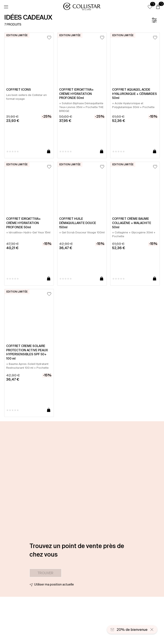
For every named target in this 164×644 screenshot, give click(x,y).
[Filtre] (154, 20)
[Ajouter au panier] (49, 151)
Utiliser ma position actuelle (54, 584)
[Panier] (158, 7)
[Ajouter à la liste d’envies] (49, 38)
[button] (150, 7)
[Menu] (6, 7)
